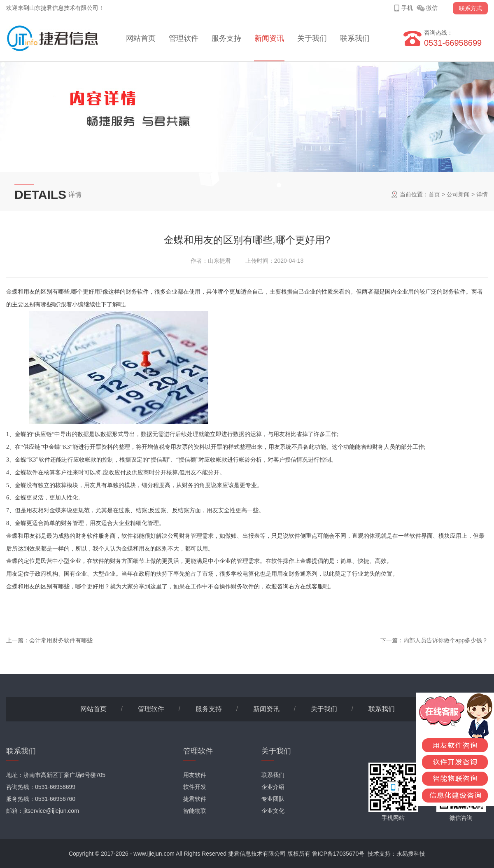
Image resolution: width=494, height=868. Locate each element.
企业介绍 (273, 787)
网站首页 (141, 38)
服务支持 (226, 38)
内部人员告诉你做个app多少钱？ (446, 640)
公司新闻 (458, 194)
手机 (407, 8)
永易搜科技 (411, 854)
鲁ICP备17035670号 (338, 854)
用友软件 (195, 775)
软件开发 (195, 787)
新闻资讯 (269, 38)
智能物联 (195, 811)
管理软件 (184, 38)
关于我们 (312, 38)
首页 (434, 194)
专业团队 (273, 799)
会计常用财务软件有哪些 (61, 640)
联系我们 (355, 38)
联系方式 (471, 8)
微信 (432, 8)
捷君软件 (195, 799)
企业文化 (273, 811)
